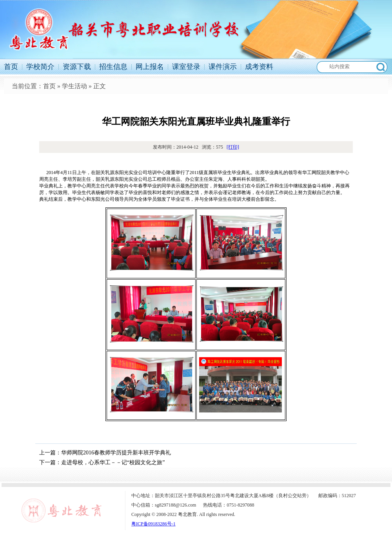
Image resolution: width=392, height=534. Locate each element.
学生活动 (74, 86)
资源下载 (77, 67)
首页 (11, 67)
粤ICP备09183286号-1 (153, 524)
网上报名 (150, 67)
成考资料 (259, 67)
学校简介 (40, 67)
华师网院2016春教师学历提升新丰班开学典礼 (116, 453)
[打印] (233, 147)
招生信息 (113, 67)
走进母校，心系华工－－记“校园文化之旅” (113, 462)
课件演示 (223, 67)
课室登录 (186, 67)
